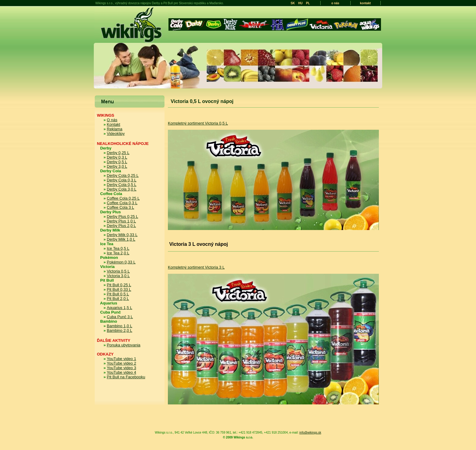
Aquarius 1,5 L (120, 308)
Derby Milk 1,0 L (121, 239)
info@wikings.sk (310, 433)
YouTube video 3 (122, 368)
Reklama (115, 129)
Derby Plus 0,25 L (122, 216)
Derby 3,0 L (117, 166)
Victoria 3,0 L (118, 276)
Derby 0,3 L (117, 157)
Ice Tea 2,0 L (118, 253)
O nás (112, 120)
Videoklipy (116, 134)
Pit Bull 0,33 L (119, 289)
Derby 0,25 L (118, 153)
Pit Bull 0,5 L (118, 294)
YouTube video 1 (122, 359)
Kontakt (114, 124)
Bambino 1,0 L (120, 326)
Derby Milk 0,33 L (122, 235)
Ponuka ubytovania (124, 345)
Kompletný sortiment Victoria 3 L (196, 267)
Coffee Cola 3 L (121, 207)
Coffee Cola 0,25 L (123, 198)
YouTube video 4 (122, 372)
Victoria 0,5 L (118, 271)
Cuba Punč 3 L (120, 317)
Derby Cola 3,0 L (122, 189)
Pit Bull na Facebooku (126, 377)
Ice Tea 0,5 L (118, 248)
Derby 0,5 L (117, 162)
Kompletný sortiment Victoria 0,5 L (198, 123)
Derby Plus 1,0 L (121, 221)
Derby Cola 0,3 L (122, 180)
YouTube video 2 (122, 363)
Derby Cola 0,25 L (123, 175)
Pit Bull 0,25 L (119, 285)
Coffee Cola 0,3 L (122, 203)
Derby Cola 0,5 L (122, 185)
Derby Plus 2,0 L (121, 226)
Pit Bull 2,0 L (118, 299)
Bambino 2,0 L (120, 330)
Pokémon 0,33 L (121, 262)
